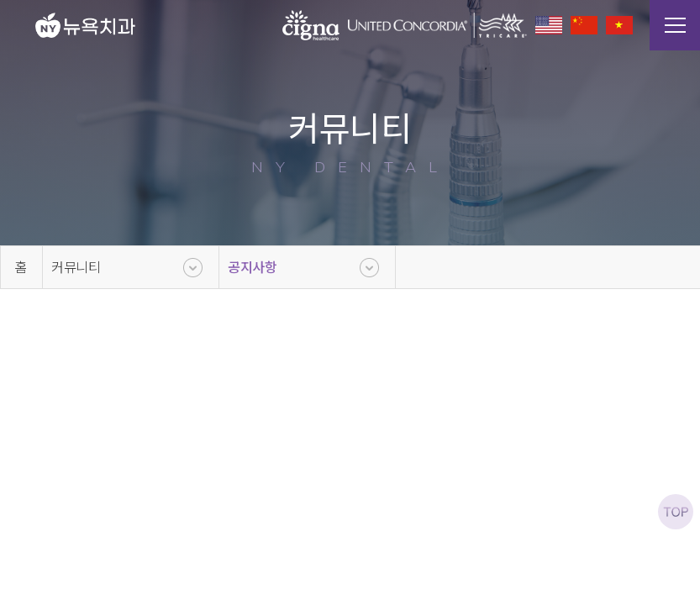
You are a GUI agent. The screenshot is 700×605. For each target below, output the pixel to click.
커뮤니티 (76, 267)
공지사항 (253, 267)
